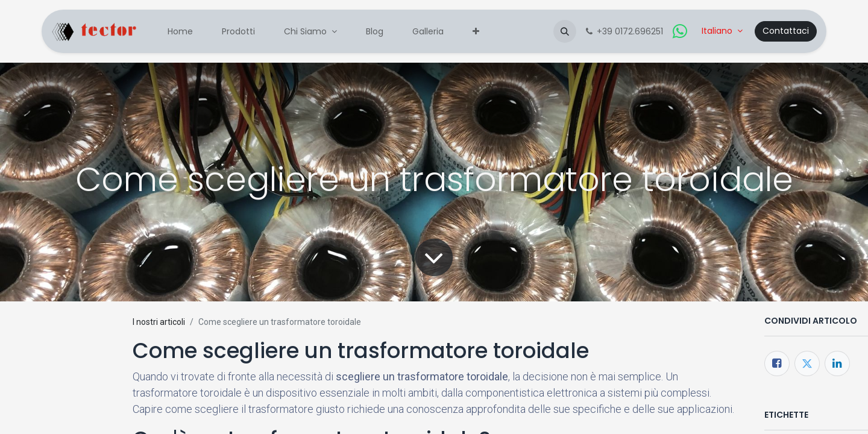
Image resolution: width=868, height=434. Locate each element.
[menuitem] (180, 32)
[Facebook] (777, 363)
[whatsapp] (680, 31)
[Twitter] (807, 363)
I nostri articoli (159, 322)
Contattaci (786, 31)
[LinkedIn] (837, 363)
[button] (565, 31)
